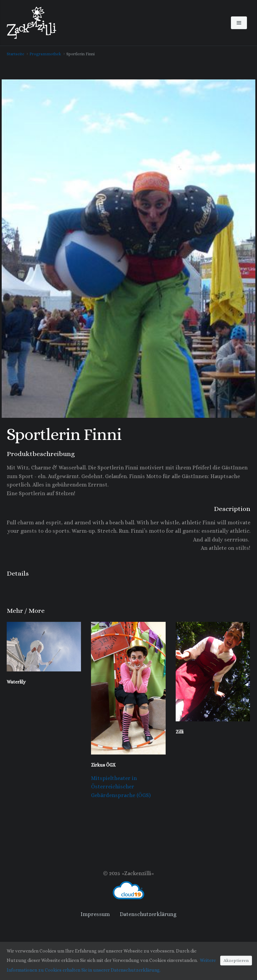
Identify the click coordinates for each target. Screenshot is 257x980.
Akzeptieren (236, 961)
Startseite (16, 54)
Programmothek (45, 54)
